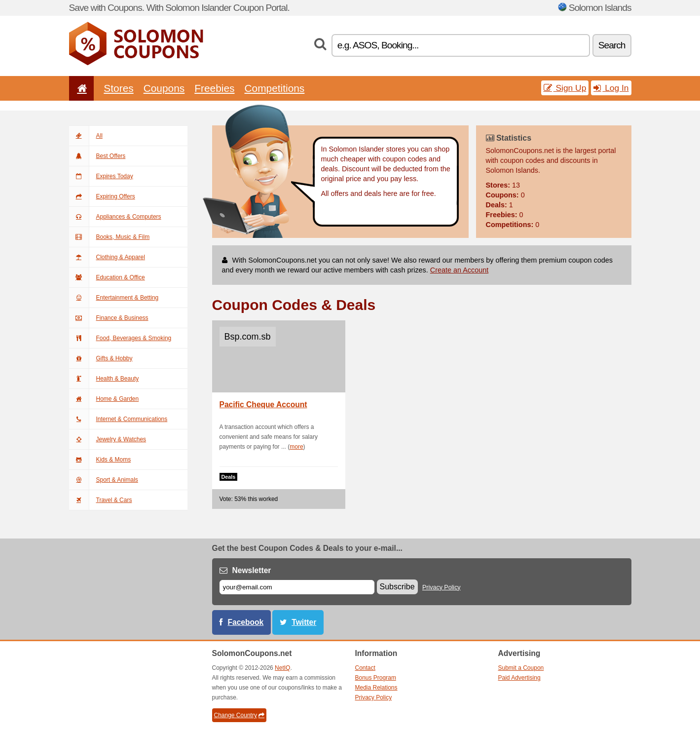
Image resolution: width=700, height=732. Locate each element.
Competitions (274, 88)
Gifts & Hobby (101, 358)
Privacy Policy (442, 587)
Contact (365, 668)
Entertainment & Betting (114, 298)
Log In (611, 88)
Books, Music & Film (110, 237)
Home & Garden (104, 399)
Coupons (164, 88)
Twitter (304, 622)
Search (612, 45)
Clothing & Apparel (107, 257)
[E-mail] (297, 587)
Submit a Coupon (521, 668)
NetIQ (282, 668)
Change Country (239, 715)
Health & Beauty (104, 379)
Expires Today (101, 176)
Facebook (246, 622)
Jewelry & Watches (108, 439)
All (86, 136)
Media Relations (376, 688)
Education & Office (107, 277)
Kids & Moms (100, 460)
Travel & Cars (101, 500)
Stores (118, 88)
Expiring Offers (102, 196)
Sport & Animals (104, 480)
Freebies (214, 88)
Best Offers (97, 156)
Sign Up (565, 88)
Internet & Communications (118, 419)
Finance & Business (109, 318)
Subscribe (397, 587)
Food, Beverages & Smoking (120, 338)
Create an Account (459, 270)
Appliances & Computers (115, 217)
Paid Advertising (519, 678)
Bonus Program (376, 678)
